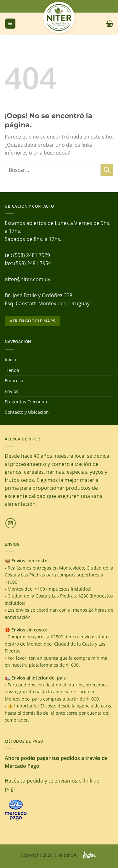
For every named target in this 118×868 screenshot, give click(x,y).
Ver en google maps (32, 321)
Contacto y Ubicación (27, 412)
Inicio (10, 360)
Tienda (12, 370)
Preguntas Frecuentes (28, 402)
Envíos (11, 391)
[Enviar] (107, 170)
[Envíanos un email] (11, 523)
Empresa (14, 381)
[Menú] (10, 24)
